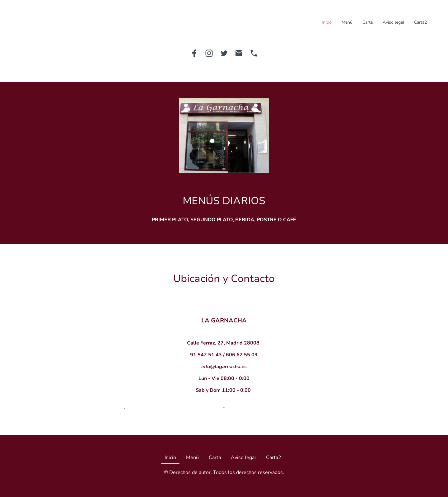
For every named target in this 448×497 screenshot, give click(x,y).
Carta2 (420, 22)
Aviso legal (393, 22)
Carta (368, 22)
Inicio (327, 22)
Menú (347, 22)
